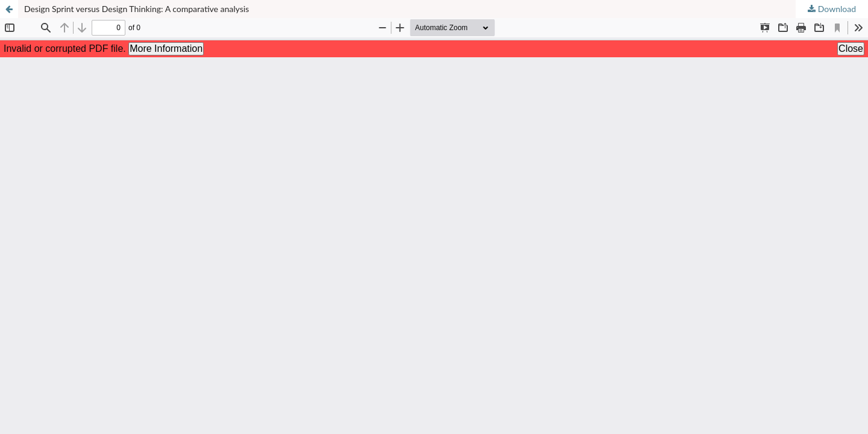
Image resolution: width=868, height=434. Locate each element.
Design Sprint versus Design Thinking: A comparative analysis (137, 9)
